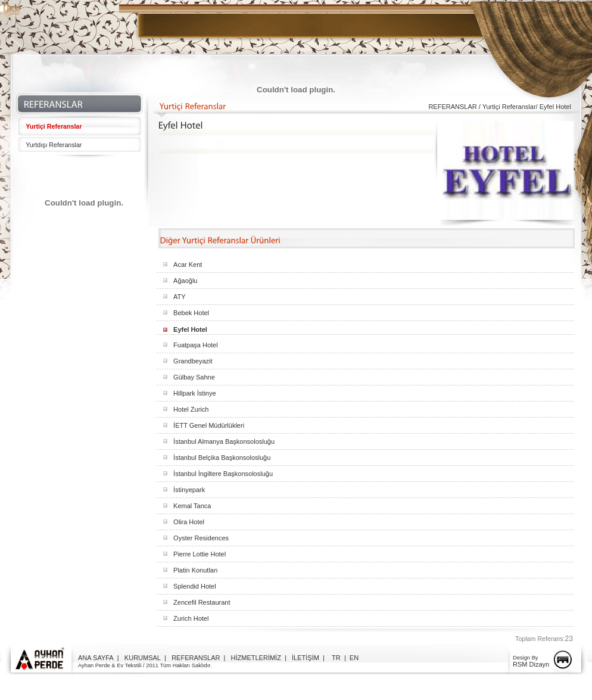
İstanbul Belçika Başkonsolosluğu (222, 458)
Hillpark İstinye (195, 393)
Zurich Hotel (191, 618)
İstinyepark (189, 490)
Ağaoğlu (185, 281)
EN (354, 658)
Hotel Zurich (191, 409)
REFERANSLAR (196, 658)
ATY (180, 297)
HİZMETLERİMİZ (256, 658)
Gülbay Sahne (194, 377)
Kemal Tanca (192, 506)
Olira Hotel (189, 522)
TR (336, 658)
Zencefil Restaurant (202, 602)
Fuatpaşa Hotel (196, 345)
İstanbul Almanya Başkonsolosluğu (224, 441)
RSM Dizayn (531, 664)
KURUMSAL (143, 658)
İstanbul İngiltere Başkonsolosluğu (223, 474)
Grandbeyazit (193, 361)
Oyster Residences (201, 538)
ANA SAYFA (96, 658)
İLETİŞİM (306, 658)
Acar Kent (188, 265)
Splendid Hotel (195, 586)
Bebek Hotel (191, 313)
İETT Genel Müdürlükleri (209, 425)
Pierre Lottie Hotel (200, 554)
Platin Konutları (196, 570)
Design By (526, 658)
